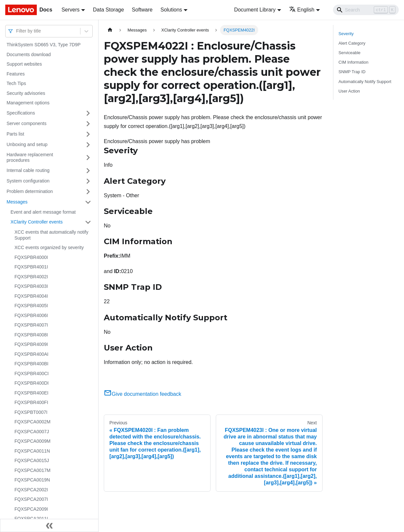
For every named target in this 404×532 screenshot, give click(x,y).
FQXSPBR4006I (31, 315)
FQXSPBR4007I (31, 325)
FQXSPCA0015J (32, 460)
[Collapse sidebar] (49, 525)
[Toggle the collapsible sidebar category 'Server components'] (88, 124)
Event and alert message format (43, 212)
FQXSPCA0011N (32, 451)
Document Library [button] (255, 10)
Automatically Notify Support (365, 82)
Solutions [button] (171, 10)
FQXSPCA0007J (32, 432)
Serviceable (350, 53)
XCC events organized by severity (49, 247)
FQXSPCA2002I (31, 490)
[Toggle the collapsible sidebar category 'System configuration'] (88, 181)
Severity (346, 34)
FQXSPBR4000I (31, 257)
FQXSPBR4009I (31, 344)
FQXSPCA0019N (32, 480)
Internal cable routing (28, 170)
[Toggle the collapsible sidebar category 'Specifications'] (88, 113)
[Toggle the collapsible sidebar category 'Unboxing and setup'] (88, 145)
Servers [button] (70, 10)
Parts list (15, 134)
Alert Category (352, 43)
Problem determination (30, 191)
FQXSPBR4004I (31, 296)
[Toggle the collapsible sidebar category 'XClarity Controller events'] (88, 222)
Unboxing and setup (27, 144)
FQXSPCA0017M (33, 470)
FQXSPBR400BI (32, 364)
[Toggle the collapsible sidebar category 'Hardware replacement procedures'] (88, 158)
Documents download (29, 54)
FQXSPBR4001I (31, 267)
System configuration (28, 181)
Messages (17, 202)
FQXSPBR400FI (31, 402)
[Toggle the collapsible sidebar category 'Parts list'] (88, 134)
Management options (28, 103)
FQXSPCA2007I (31, 499)
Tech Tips (16, 83)
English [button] (302, 10)
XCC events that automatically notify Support (51, 235)
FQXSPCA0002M (33, 422)
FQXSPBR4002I (31, 277)
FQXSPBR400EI (32, 393)
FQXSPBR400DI (32, 383)
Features (16, 74)
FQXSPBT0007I (31, 412)
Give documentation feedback (143, 394)
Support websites (24, 64)
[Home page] (110, 30)
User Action (349, 91)
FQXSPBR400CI (32, 373)
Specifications (21, 113)
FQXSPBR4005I (31, 306)
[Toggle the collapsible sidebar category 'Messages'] (88, 202)
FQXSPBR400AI (32, 354)
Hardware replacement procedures (30, 158)
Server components (26, 123)
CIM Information (354, 62)
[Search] (366, 10)
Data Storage (108, 10)
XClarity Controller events (37, 222)
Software (142, 10)
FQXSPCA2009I (31, 509)
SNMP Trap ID (352, 72)
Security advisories (26, 93)
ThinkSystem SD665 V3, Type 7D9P (44, 45)
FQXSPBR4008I (31, 335)
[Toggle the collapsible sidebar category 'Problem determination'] (88, 192)
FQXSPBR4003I (31, 286)
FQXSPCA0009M (33, 441)
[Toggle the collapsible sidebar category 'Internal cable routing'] (88, 171)
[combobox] (17, 31)
